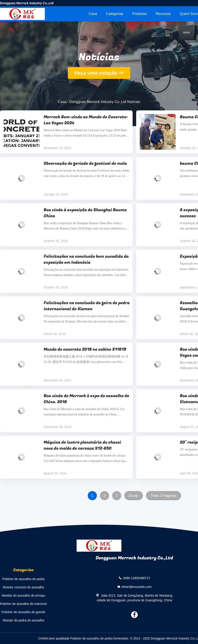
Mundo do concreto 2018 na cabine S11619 (85, 349)
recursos (163, 14)
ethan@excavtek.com (137, 587)
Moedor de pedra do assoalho (24, 620)
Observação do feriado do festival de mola (85, 163)
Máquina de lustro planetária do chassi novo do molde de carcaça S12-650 (82, 445)
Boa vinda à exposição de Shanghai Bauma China (85, 213)
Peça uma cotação (96, 73)
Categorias (115, 14)
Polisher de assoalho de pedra (23, 579)
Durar (134, 496)
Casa (93, 14)
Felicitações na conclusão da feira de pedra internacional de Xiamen (87, 306)
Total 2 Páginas (164, 496)
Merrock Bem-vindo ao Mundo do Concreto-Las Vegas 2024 (86, 120)
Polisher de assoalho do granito (24, 612)
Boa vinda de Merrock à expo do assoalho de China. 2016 (86, 399)
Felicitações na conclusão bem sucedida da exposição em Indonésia (86, 259)
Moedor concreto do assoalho (23, 587)
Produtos (140, 14)
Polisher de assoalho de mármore (23, 604)
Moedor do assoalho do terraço (24, 596)
